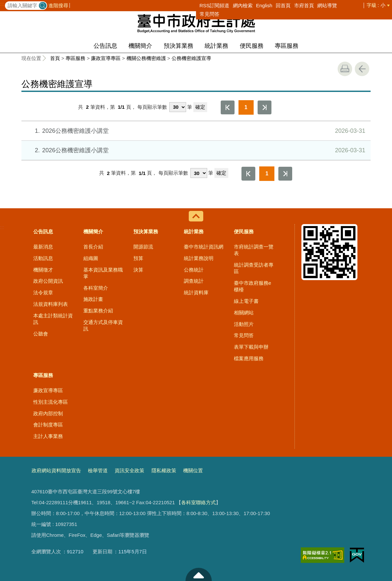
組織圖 (91, 258)
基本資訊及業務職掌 (103, 273)
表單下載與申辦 (251, 347)
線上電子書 (246, 301)
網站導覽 (327, 5)
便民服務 (252, 46)
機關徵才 (43, 270)
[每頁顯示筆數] (178, 107)
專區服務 (287, 46)
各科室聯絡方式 (198, 502)
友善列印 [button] (345, 69)
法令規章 (43, 292)
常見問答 (210, 14)
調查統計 (194, 281)
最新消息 (43, 247)
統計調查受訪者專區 (254, 268)
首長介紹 (93, 247)
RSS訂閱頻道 (215, 5)
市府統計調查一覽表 (254, 250)
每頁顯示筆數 (152, 107)
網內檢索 (243, 5)
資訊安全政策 (129, 470)
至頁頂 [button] (199, 574)
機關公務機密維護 (146, 58)
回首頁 (283, 5)
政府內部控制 (48, 413)
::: (2, 4)
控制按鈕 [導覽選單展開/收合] (196, 216)
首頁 (55, 58)
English (264, 5)
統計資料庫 (196, 292)
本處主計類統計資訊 (53, 319)
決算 (138, 270)
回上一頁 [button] (362, 69)
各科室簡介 (96, 288)
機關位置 (193, 470)
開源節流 (143, 247)
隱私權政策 (164, 470)
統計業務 (216, 46)
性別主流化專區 (51, 402)
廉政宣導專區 (106, 58)
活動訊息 (43, 258)
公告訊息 (105, 46)
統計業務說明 (199, 258)
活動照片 (244, 324)
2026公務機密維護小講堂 (196, 131)
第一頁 (228, 107)
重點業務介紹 (98, 311)
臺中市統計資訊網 (204, 247)
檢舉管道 (98, 470)
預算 (138, 258)
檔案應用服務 (249, 358)
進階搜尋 (58, 5)
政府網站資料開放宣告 (56, 470)
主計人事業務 (48, 436)
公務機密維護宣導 (191, 58)
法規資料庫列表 (51, 304)
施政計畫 (93, 299)
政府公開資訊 (48, 281)
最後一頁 (265, 107)
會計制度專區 (48, 425)
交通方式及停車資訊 (103, 325)
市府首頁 (304, 5)
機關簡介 (140, 46)
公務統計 (194, 270)
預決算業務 (179, 46)
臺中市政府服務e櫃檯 (252, 286)
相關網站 (244, 313)
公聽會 (41, 334)
